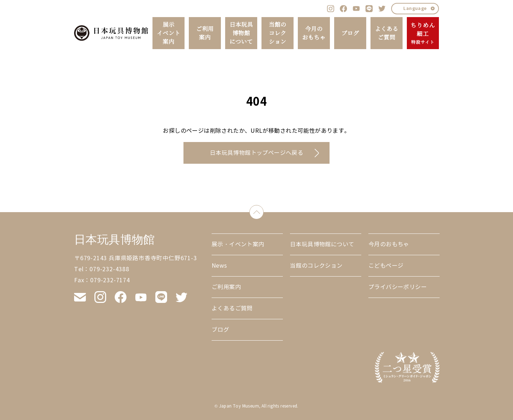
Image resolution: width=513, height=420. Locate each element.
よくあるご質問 (387, 33)
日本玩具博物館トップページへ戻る (256, 153)
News (219, 266)
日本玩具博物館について (241, 33)
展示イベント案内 (169, 33)
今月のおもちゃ (314, 33)
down (263, 211)
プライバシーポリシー (398, 287)
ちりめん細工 (423, 33)
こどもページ (386, 266)
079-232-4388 (109, 269)
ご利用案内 (205, 33)
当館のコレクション (277, 33)
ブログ (350, 33)
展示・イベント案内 (238, 244)
